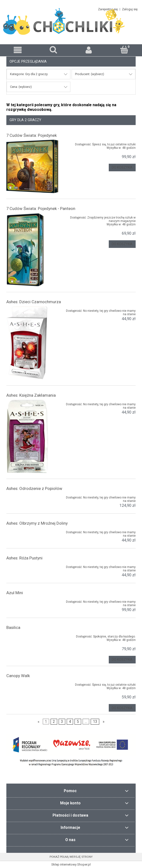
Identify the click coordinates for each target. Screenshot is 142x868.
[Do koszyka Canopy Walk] (122, 708)
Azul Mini (15, 593)
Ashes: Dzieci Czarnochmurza (34, 302)
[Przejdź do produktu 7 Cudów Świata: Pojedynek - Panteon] (32, 250)
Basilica (13, 627)
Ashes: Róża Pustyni (24, 558)
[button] (18, 50)
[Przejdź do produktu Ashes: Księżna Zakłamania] (32, 436)
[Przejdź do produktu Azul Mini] (32, 601)
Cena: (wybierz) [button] (21, 87)
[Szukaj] (53, 50)
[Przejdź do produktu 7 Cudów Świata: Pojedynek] (32, 166)
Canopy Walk (18, 676)
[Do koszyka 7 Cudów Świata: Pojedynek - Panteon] (122, 244)
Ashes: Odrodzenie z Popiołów (34, 488)
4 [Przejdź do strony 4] (70, 722)
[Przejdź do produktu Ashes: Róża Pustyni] (32, 566)
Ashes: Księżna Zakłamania (31, 395)
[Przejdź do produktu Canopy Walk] (32, 684)
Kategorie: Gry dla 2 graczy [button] (29, 74)
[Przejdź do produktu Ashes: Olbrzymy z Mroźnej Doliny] (32, 531)
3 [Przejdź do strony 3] (62, 722)
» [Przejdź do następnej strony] (104, 722)
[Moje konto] (89, 50)
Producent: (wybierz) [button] (90, 74)
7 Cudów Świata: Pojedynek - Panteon (41, 208)
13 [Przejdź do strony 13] (95, 722)
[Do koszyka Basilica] (122, 660)
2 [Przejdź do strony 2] (54, 722)
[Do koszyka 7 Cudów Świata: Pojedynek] (122, 168)
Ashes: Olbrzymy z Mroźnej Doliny (37, 523)
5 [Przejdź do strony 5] (78, 722)
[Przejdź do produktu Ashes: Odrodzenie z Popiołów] (32, 497)
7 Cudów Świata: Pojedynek (32, 135)
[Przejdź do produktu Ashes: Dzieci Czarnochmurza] (32, 343)
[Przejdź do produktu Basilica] (32, 636)
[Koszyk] (124, 50)
